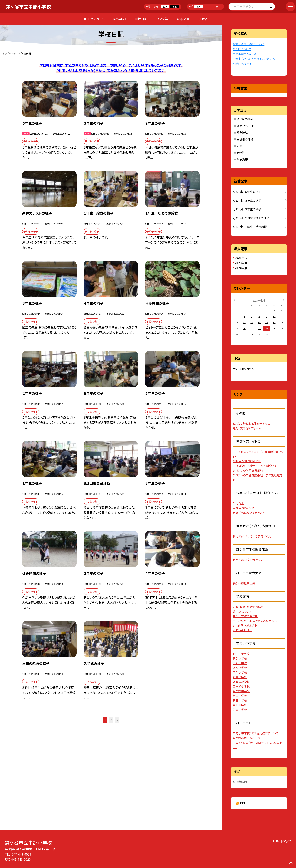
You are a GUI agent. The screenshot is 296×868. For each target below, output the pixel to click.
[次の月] (284, 300)
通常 (156, 7)
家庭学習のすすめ (244, 508)
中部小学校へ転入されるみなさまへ (254, 59)
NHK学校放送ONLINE (247, 461)
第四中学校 (240, 705)
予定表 (203, 19)
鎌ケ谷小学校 (241, 654)
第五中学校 (240, 710)
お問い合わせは (242, 64)
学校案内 (119, 19)
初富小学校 (240, 677)
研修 (239, 146)
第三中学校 (240, 700)
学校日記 (141, 19)
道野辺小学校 (241, 682)
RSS (242, 803)
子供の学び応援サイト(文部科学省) (254, 466)
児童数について (242, 49)
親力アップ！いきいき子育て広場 (252, 536)
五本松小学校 (241, 686)
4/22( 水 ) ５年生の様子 (247, 192)
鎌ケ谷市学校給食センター (249, 560)
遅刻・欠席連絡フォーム (248, 428)
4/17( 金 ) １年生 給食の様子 (251, 227)
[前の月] (234, 300)
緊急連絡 (242, 132)
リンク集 (162, 19)
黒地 (174, 7)
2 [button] (111, 720)
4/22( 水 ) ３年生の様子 (247, 200)
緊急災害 (242, 159)
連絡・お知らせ (245, 126)
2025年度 (241, 263)
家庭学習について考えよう (249, 513)
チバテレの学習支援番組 (248, 470)
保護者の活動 (245, 139)
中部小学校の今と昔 (245, 54)
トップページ (97, 19)
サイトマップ (283, 841)
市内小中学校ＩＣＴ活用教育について (256, 733)
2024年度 (241, 268)
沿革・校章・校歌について (249, 44)
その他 (241, 153)
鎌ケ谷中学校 (241, 691)
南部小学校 (240, 663)
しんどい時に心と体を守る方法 (252, 423)
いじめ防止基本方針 (245, 626)
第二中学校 (240, 696)
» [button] (117, 720)
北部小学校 (240, 668)
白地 (165, 7)
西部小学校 (240, 672)
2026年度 (241, 257)
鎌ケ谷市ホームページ (247, 738)
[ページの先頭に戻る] (291, 863)
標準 (199, 7)
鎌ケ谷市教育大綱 (244, 583)
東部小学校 (240, 658)
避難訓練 (242, 782)
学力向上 (238, 503)
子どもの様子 (245, 119)
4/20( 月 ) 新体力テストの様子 (251, 218)
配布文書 (183, 19)
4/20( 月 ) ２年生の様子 (247, 209)
